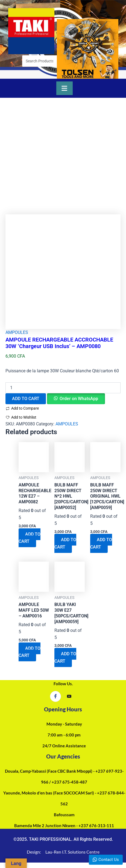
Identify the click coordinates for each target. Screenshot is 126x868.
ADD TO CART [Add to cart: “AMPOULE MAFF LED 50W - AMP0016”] (30, 652)
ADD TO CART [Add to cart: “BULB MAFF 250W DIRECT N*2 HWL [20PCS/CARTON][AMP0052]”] (65, 543)
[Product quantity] (63, 388)
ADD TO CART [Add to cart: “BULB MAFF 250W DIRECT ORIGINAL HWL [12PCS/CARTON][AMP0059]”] (101, 543)
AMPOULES (17, 332)
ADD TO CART (26, 399)
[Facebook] (55, 696)
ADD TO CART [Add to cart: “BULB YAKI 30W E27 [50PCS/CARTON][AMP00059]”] (65, 657)
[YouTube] (69, 697)
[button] (76, 399)
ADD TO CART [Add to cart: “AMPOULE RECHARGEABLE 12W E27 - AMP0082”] (30, 538)
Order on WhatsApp (79, 399)
